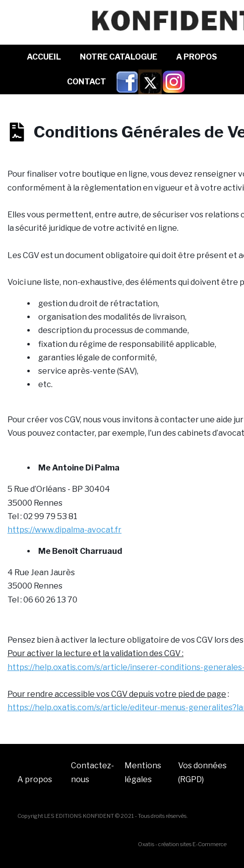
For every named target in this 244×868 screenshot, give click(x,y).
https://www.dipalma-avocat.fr (64, 530)
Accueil (44, 57)
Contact (87, 82)
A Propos (197, 57)
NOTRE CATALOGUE (119, 57)
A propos (35, 779)
